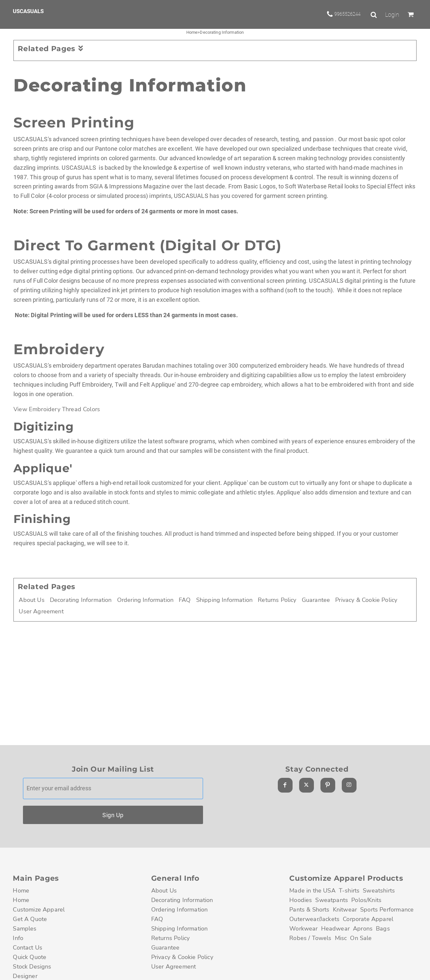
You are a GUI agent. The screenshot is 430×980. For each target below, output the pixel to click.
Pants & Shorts (309, 910)
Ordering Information (145, 600)
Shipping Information (225, 600)
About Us (31, 600)
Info (18, 938)
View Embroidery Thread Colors (57, 409)
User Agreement (41, 611)
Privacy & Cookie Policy (366, 600)
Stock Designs (32, 967)
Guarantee (316, 600)
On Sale (361, 938)
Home (192, 32)
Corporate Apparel (368, 919)
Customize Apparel (39, 910)
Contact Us (28, 948)
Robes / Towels (310, 938)
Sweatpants (332, 900)
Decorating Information (81, 600)
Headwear (335, 929)
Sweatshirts (379, 891)
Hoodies (301, 900)
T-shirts (349, 891)
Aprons (363, 929)
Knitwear (345, 910)
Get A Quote (30, 919)
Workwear (303, 929)
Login (392, 15)
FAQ (185, 600)
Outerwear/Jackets (314, 919)
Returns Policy (277, 600)
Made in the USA (312, 891)
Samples (25, 929)
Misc (341, 938)
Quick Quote (30, 957)
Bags (383, 929)
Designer (25, 976)
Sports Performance (387, 910)
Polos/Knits (366, 900)
